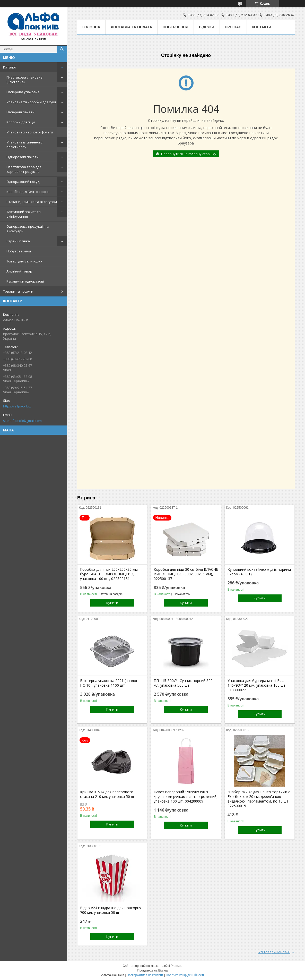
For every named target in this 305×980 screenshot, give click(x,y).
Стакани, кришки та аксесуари (32, 202)
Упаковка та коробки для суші (31, 102)
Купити (112, 603)
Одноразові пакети (23, 157)
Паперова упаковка (23, 92)
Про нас (233, 27)
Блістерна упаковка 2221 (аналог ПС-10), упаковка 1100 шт (109, 683)
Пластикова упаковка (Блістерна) (24, 80)
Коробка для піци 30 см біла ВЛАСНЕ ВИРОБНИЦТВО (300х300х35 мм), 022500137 (186, 574)
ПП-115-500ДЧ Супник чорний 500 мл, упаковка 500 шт (183, 683)
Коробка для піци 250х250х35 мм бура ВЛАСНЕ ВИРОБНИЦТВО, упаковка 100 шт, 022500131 (109, 574)
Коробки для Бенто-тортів (28, 192)
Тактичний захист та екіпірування (24, 214)
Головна (91, 27)
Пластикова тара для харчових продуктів (24, 169)
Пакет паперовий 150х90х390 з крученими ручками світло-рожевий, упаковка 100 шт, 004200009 (186, 797)
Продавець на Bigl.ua (152, 970)
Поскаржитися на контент (145, 975)
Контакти (262, 27)
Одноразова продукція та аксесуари (28, 229)
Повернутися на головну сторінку (189, 154)
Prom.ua (176, 966)
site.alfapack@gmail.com (22, 421)
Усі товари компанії (274, 952)
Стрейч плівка (18, 241)
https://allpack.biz (17, 406)
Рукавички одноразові (25, 281)
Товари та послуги (18, 291)
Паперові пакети (20, 112)
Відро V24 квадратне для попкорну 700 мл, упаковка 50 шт (111, 910)
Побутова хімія (19, 251)
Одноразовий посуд (23, 182)
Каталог (10, 67)
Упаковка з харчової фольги (30, 132)
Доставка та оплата (131, 27)
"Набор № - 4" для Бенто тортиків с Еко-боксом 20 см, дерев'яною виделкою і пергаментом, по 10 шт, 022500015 (259, 799)
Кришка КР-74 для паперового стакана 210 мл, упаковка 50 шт (108, 794)
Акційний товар (19, 271)
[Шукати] (62, 49)
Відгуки (207, 27)
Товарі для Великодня (24, 261)
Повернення (175, 27)
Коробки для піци (21, 122)
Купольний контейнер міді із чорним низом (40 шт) (259, 572)
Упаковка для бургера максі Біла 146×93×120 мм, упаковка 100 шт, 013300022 (257, 685)
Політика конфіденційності (185, 975)
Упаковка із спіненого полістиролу (24, 144)
